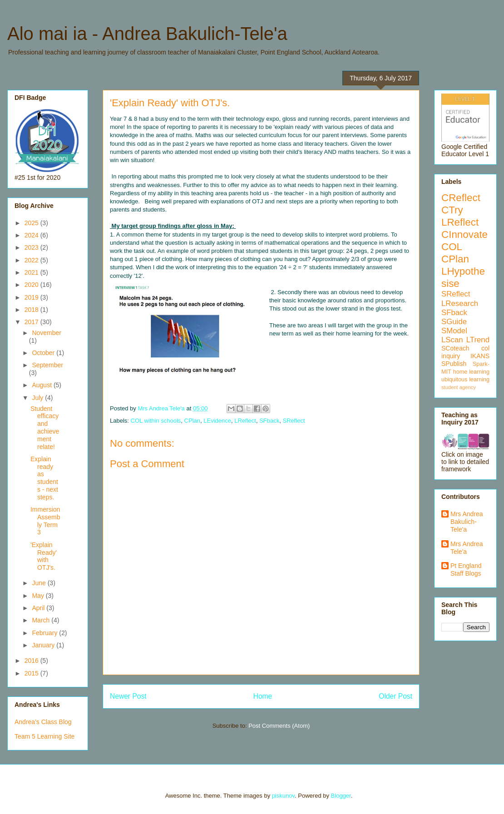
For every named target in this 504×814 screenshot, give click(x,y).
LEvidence (217, 421)
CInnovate (464, 234)
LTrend (478, 340)
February (45, 633)
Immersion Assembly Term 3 (45, 521)
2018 (32, 310)
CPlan (192, 421)
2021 (32, 272)
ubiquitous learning (465, 380)
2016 (32, 661)
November (47, 333)
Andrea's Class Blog (43, 722)
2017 (32, 322)
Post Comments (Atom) (279, 726)
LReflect (245, 421)
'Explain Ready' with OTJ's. (44, 556)
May (39, 596)
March (42, 620)
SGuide (454, 322)
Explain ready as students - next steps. (44, 478)
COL (452, 247)
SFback (269, 421)
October (44, 353)
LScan (452, 340)
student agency (459, 387)
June (40, 583)
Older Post (395, 696)
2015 (32, 673)
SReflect (294, 421)
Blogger (341, 796)
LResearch (460, 303)
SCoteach (455, 348)
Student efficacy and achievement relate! (45, 428)
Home (263, 696)
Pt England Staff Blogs (466, 570)
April (39, 608)
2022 (32, 260)
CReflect (461, 198)
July (38, 398)
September (47, 365)
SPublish (454, 364)
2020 (32, 285)
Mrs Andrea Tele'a (467, 548)
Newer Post (128, 696)
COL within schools (156, 421)
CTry (452, 210)
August (42, 385)
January (44, 645)
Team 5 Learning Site (44, 736)
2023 (32, 247)
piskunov (283, 796)
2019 (32, 297)
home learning (471, 372)
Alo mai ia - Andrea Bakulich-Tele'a (147, 34)
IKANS (480, 356)
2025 (32, 223)
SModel (454, 331)
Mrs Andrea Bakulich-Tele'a (467, 522)
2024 (32, 235)
